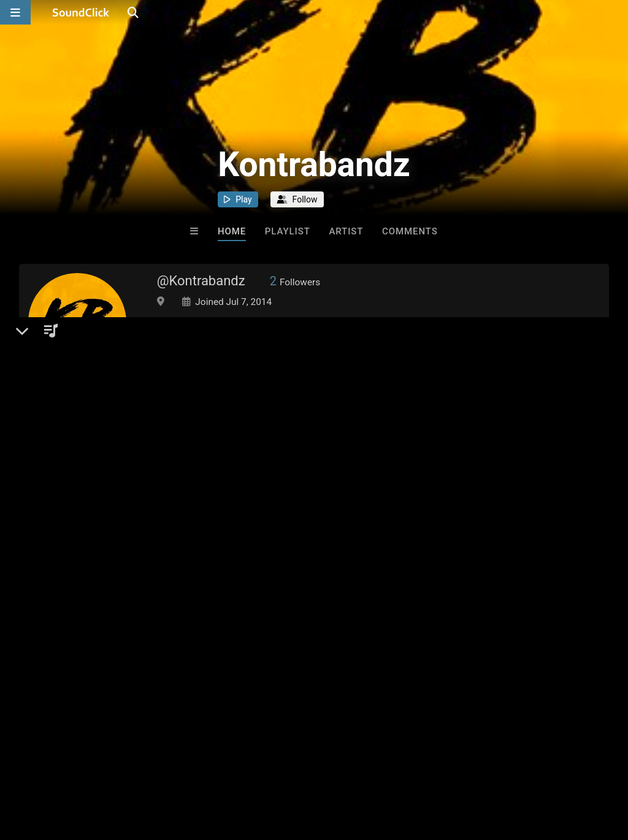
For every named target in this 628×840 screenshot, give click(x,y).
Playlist (288, 231)
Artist (346, 231)
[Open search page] (616, 12)
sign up (67, 672)
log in (112, 672)
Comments (410, 231)
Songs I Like (212, 586)
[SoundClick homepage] (81, 12)
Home (232, 231)
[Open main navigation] (15, 12)
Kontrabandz (74, 586)
